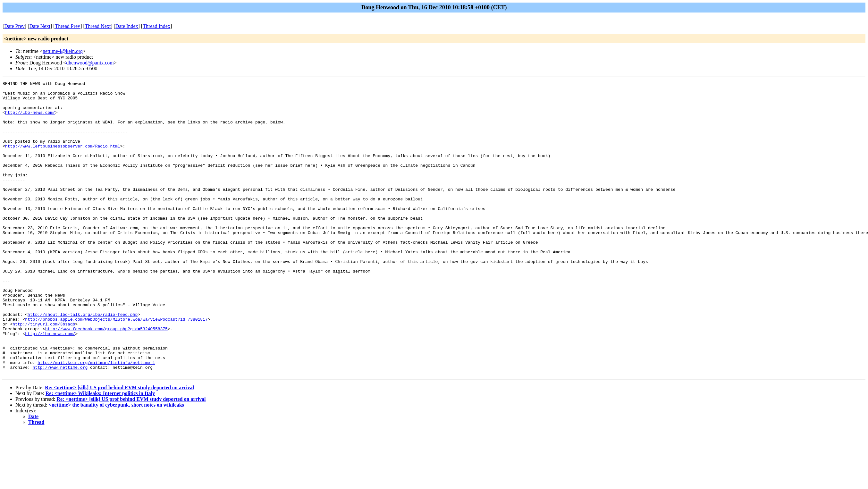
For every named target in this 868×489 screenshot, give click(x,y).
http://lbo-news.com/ (30, 119)
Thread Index (156, 26)
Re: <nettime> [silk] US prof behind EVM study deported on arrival (119, 446)
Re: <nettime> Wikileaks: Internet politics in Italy (100, 452)
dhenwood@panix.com (90, 63)
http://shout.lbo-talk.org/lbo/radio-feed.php (83, 361)
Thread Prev (67, 26)
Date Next (40, 26)
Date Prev (14, 26)
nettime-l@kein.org (63, 51)
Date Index (127, 26)
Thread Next (98, 26)
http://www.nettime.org (60, 425)
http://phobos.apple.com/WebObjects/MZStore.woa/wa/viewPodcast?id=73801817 (116, 367)
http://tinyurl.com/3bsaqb (44, 373)
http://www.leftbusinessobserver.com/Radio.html (63, 159)
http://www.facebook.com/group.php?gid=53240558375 (106, 379)
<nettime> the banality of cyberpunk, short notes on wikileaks (116, 464)
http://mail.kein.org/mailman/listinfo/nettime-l (96, 419)
